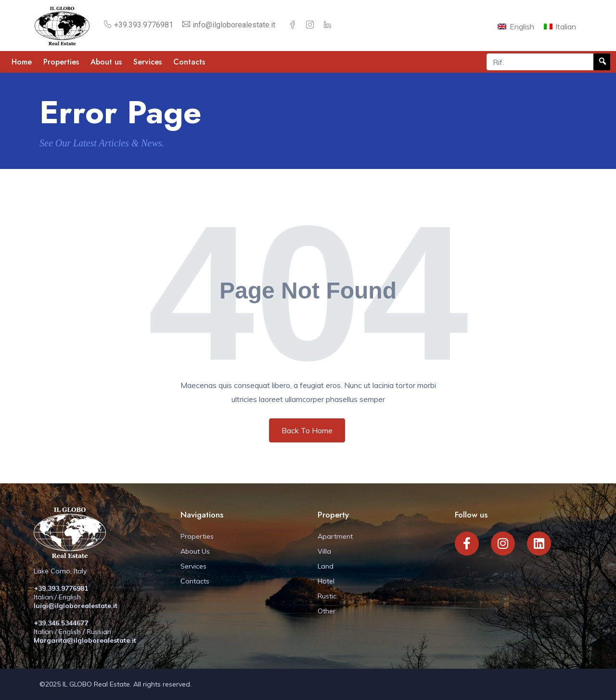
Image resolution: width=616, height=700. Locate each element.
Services (148, 62)
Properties (61, 62)
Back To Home (307, 430)
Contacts (189, 62)
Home (22, 62)
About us (106, 62)
